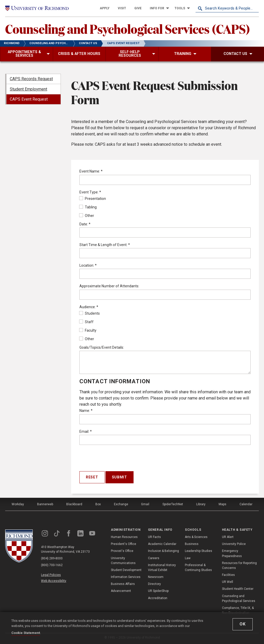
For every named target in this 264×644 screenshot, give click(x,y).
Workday (18, 504)
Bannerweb (45, 504)
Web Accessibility (54, 581)
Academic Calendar (162, 544)
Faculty (88, 330)
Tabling (88, 207)
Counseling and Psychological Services (239, 598)
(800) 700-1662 (52, 565)
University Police (234, 544)
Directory (154, 584)
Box (98, 504)
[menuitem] (105, 8)
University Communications (123, 561)
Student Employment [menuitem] (28, 89)
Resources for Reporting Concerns (239, 565)
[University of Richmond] (37, 8)
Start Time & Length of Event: (105, 245)
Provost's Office (122, 551)
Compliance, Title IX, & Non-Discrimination (238, 610)
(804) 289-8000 (52, 558)
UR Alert (228, 537)
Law (188, 558)
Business (192, 544)
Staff (86, 322)
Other (87, 216)
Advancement (121, 591)
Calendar (246, 504)
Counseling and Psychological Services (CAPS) (127, 29)
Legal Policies (51, 575)
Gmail (145, 504)
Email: (86, 431)
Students (90, 313)
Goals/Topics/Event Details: (102, 347)
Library (201, 504)
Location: (88, 265)
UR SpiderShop (158, 591)
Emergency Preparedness (232, 553)
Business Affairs (123, 584)
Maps (222, 504)
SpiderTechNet (173, 504)
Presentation (93, 199)
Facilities (228, 575)
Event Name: (91, 171)
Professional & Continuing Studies (198, 568)
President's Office (123, 544)
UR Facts (154, 537)
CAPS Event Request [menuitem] (29, 99)
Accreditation (158, 598)
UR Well (228, 582)
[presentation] (119, 459)
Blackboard (74, 504)
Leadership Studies (199, 551)
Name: (86, 411)
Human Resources (124, 537)
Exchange (121, 504)
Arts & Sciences (196, 537)
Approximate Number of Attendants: (109, 286)
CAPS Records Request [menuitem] (31, 79)
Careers (154, 558)
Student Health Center (238, 589)
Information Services (126, 577)
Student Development (126, 570)
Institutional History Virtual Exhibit (162, 568)
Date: (85, 224)
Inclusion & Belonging (163, 551)
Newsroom (156, 577)
